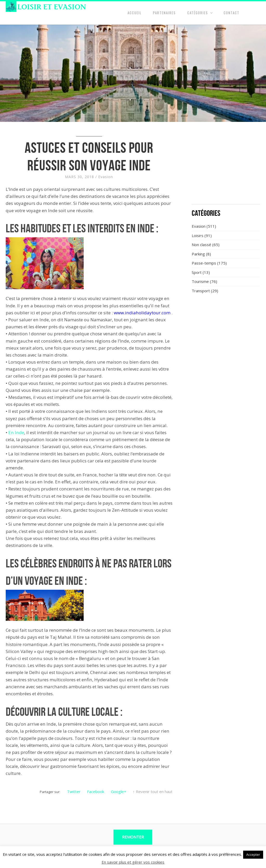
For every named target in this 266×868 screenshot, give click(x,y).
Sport (197, 272)
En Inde (16, 432)
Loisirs (198, 235)
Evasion (106, 177)
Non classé (201, 245)
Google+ (119, 791)
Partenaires (164, 13)
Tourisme (200, 281)
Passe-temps (204, 263)
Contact (232, 13)
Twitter (74, 791)
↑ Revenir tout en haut (153, 791)
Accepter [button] (253, 855)
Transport (201, 291)
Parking (198, 254)
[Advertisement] (226, 166)
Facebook (96, 791)
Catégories (198, 13)
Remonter (133, 837)
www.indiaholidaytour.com (142, 313)
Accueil (135, 13)
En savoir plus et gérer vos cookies (133, 862)
